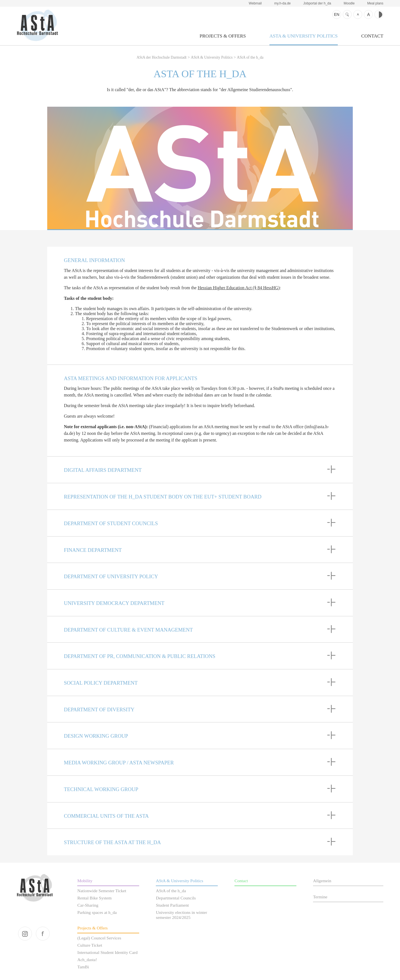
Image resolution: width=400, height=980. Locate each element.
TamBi (83, 967)
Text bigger (368, 14)
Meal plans (375, 3)
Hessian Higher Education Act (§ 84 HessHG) (239, 288)
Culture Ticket (90, 945)
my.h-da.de (282, 3)
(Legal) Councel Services (99, 938)
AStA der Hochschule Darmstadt (37, 25)
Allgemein (322, 881)
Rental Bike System (94, 898)
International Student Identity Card (107, 952)
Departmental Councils (176, 898)
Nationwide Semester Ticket (102, 891)
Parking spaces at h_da (97, 912)
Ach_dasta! (87, 960)
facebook (43, 934)
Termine (320, 897)
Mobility (85, 881)
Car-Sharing (88, 905)
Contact (372, 36)
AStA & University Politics (304, 36)
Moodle (349, 3)
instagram (25, 934)
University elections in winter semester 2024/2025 (181, 915)
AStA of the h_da (250, 57)
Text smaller (358, 14)
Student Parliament (172, 905)
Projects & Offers (223, 36)
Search (347, 14)
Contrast (379, 14)
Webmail (255, 3)
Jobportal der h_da (317, 3)
